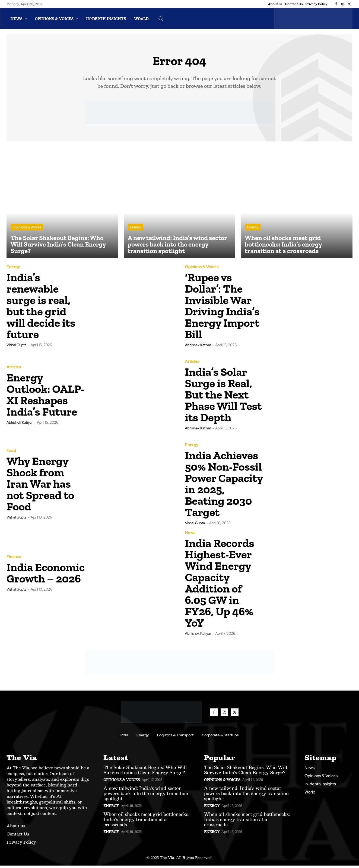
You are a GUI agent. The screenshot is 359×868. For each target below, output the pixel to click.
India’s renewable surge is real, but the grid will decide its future (41, 308)
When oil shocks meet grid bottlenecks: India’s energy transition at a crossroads (146, 822)
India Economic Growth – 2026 (46, 575)
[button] (161, 18)
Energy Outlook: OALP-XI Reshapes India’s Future (45, 397)
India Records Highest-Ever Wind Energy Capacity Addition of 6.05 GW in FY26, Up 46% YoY (220, 586)
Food (11, 453)
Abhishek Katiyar (198, 347)
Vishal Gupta (17, 347)
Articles (14, 370)
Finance (14, 559)
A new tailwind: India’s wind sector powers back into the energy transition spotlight (146, 796)
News (190, 535)
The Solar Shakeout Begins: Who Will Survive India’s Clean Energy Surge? (145, 773)
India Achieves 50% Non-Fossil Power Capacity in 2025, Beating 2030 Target (224, 486)
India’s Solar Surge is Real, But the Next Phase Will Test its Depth (223, 397)
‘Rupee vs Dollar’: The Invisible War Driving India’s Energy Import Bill (222, 308)
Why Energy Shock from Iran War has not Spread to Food (40, 486)
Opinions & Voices (27, 230)
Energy (136, 230)
